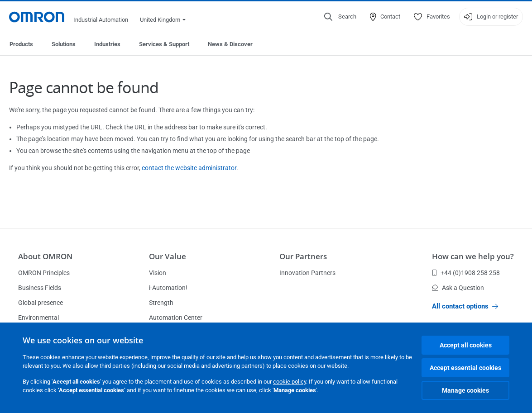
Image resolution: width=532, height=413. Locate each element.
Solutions (64, 44)
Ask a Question (458, 288)
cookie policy (290, 382)
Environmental (38, 318)
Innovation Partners (307, 273)
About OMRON (45, 256)
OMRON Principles (44, 273)
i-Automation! (168, 288)
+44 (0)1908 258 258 (466, 273)
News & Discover (230, 44)
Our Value (168, 256)
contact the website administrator (189, 168)
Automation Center (176, 318)
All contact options (465, 306)
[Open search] (340, 17)
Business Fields (40, 288)
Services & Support (164, 44)
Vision (158, 273)
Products (21, 44)
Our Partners (303, 256)
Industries (107, 44)
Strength (161, 303)
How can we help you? (473, 256)
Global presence (41, 303)
